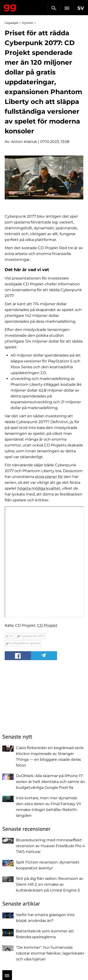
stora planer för (49, 477)
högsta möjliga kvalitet (39, 488)
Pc (11, 636)
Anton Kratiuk (24, 142)
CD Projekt (47, 625)
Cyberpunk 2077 (33, 636)
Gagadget (10, 7)
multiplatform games (25, 643)
